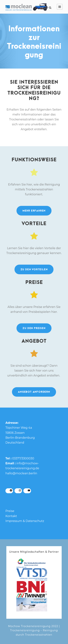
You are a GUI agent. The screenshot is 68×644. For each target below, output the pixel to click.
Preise (34, 282)
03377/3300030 (23, 458)
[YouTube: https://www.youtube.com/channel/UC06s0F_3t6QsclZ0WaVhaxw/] (29, 490)
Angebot (34, 341)
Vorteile (34, 224)
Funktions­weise (34, 160)
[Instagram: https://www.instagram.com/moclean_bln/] (20, 490)
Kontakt (11, 516)
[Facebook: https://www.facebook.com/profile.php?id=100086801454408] (11, 490)
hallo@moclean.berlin (21, 473)
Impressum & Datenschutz (25, 521)
